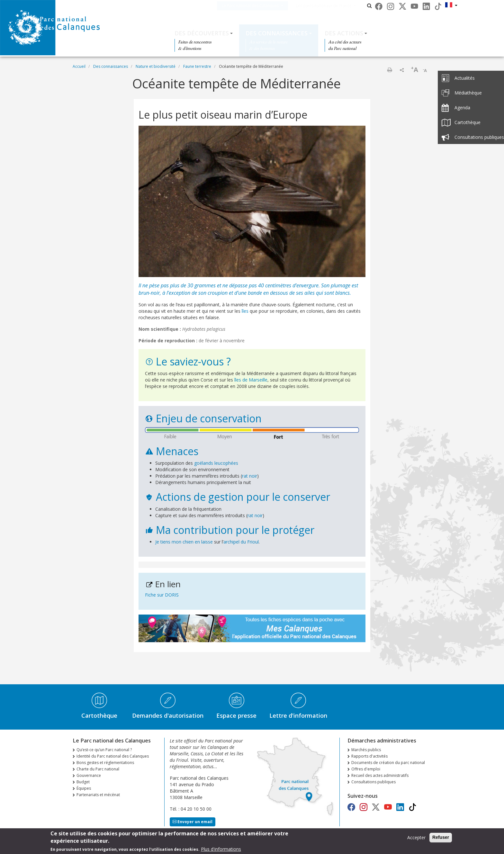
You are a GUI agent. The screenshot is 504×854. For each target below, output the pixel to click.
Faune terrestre (197, 66)
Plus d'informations (221, 850)
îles (246, 311)
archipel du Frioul (241, 542)
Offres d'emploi (366, 769)
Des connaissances (277, 33)
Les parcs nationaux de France (333, 6)
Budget (83, 782)
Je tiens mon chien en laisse (184, 542)
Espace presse (236, 715)
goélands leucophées (216, 463)
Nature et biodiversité (156, 66)
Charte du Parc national (98, 769)
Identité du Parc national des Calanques (113, 756)
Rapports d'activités (369, 756)
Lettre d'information (298, 715)
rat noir (250, 476)
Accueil (79, 66)
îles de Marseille (251, 380)
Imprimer (390, 70)
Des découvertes (202, 33)
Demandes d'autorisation (168, 715)
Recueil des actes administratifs (380, 775)
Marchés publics (366, 750)
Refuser (441, 838)
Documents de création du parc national (388, 763)
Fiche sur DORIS (162, 595)
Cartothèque (99, 715)
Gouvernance (89, 775)
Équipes (84, 788)
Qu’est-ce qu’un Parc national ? (104, 750)
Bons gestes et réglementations (105, 763)
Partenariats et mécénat (98, 795)
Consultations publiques (373, 782)
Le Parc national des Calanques (260, 6)
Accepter (416, 838)
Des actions (344, 33)
